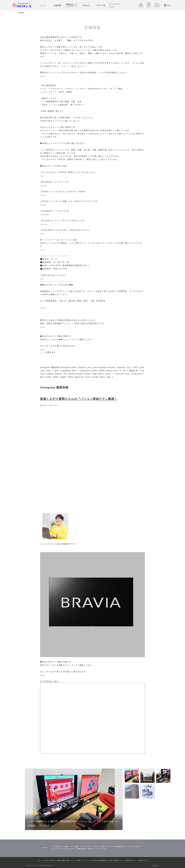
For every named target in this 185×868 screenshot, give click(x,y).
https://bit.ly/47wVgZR (51, 349)
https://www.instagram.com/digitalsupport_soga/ (64, 214)
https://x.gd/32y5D (49, 278)
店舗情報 (57, 5)
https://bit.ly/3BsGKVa (51, 249)
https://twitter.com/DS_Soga (54, 195)
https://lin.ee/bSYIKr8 (51, 233)
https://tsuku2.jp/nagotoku (53, 307)
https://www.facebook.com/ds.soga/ (58, 185)
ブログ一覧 (101, 5)
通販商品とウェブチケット (71, 5)
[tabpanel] (74, 799)
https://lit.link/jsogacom (52, 76)
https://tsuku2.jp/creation (53, 327)
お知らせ (86, 5)
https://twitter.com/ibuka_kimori (56, 204)
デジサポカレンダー (49, 681)
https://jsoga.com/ (49, 175)
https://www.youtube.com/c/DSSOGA (59, 224)
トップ (43, 5)
